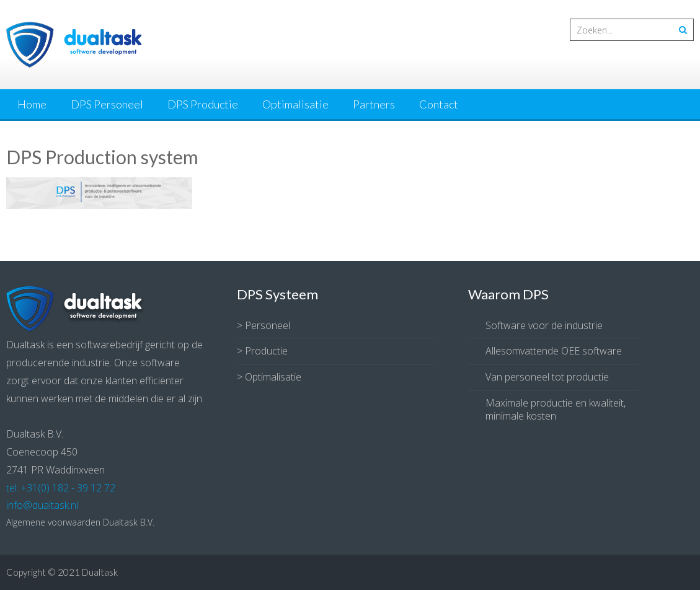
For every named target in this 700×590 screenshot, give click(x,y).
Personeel (268, 325)
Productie (266, 351)
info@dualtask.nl (42, 505)
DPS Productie (203, 104)
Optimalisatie (295, 104)
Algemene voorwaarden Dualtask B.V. (80, 522)
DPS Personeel (107, 104)
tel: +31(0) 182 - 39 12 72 (61, 488)
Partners (374, 104)
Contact (439, 104)
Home (32, 104)
